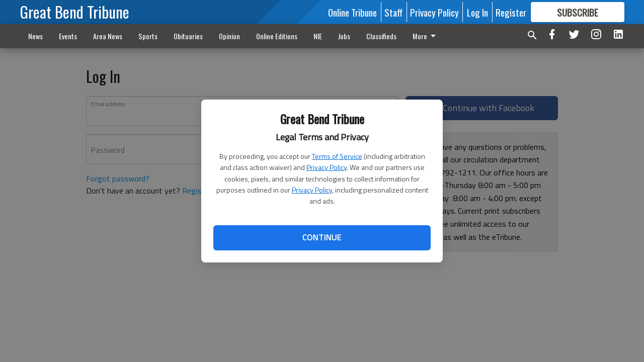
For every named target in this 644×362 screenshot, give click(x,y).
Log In (477, 12)
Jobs (344, 36)
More (380, 36)
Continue (322, 237)
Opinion (229, 36)
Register (511, 12)
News (35, 36)
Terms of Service (337, 156)
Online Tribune (352, 12)
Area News (108, 36)
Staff (393, 12)
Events (68, 36)
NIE (318, 36)
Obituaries (188, 36)
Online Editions (277, 36)
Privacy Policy (327, 167)
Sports (148, 36)
